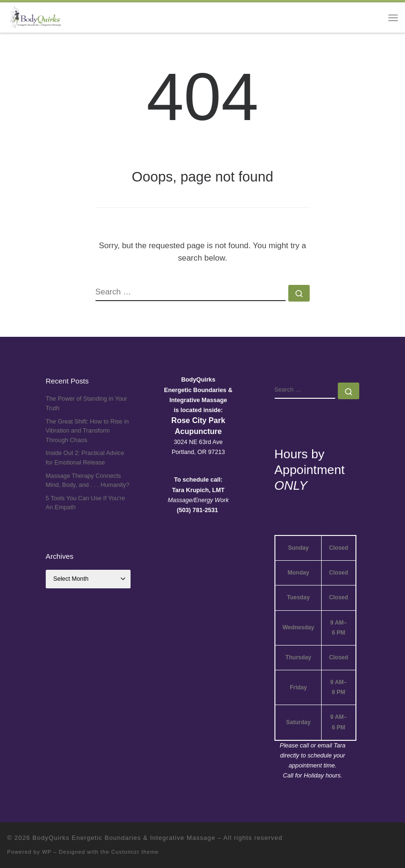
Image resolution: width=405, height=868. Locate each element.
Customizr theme (135, 852)
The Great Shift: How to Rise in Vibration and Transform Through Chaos (87, 431)
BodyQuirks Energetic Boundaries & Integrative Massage (124, 838)
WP (47, 852)
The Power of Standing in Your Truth (86, 404)
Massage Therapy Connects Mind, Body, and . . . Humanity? (88, 481)
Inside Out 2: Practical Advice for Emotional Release (85, 458)
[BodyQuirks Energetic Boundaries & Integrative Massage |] (34, 16)
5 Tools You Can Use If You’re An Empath (86, 503)
